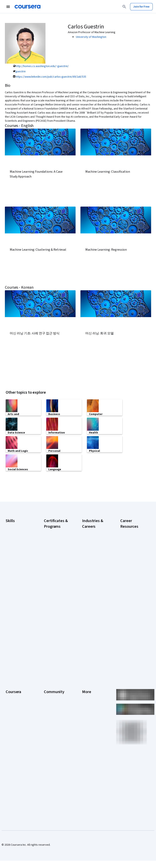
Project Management (18, 578)
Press (86, 674)
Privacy (87, 692)
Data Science (90, 543)
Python (10, 584)
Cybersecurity (14, 535)
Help (85, 698)
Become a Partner (17, 755)
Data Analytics (14, 542)
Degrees (11, 731)
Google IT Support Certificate (55, 557)
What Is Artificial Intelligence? (130, 645)
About (9, 674)
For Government (16, 743)
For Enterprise (14, 737)
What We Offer (14, 680)
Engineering (89, 555)
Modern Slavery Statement (92, 737)
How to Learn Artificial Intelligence (133, 596)
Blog (47, 692)
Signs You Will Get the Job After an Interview (133, 633)
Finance (87, 561)
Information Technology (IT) (92, 586)
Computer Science (93, 537)
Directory (88, 723)
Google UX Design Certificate (55, 582)
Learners (49, 674)
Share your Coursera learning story (18, 776)
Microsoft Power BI (17, 572)
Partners (49, 680)
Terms (86, 686)
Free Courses (14, 767)
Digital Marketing (16, 548)
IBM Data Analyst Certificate (54, 592)
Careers (11, 692)
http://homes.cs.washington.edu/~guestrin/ (42, 66)
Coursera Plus (14, 704)
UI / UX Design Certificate (52, 637)
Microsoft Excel (15, 566)
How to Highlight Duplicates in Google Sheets (133, 584)
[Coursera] (28, 7)
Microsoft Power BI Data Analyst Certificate (55, 624)
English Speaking (16, 554)
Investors (88, 680)
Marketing (88, 594)
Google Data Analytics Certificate (56, 547)
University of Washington (91, 37)
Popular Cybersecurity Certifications (129, 608)
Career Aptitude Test (133, 531)
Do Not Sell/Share (93, 745)
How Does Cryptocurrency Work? (130, 570)
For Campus (13, 749)
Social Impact (14, 761)
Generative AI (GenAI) (19, 560)
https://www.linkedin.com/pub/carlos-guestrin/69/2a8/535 (51, 77)
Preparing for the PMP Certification (131, 620)
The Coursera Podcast (52, 700)
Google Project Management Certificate (53, 570)
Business (88, 531)
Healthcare (89, 568)
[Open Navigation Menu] (8, 7)
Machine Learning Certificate (54, 612)
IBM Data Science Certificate (54, 602)
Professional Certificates (13, 713)
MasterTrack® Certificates (14, 723)
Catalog (10, 698)
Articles (87, 717)
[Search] (124, 7)
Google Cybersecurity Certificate (53, 535)
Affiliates (87, 729)
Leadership (12, 686)
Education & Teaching (95, 549)
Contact (87, 711)
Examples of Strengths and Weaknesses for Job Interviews (133, 543)
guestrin (21, 72)
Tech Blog (50, 709)
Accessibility (90, 704)
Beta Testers (52, 686)
